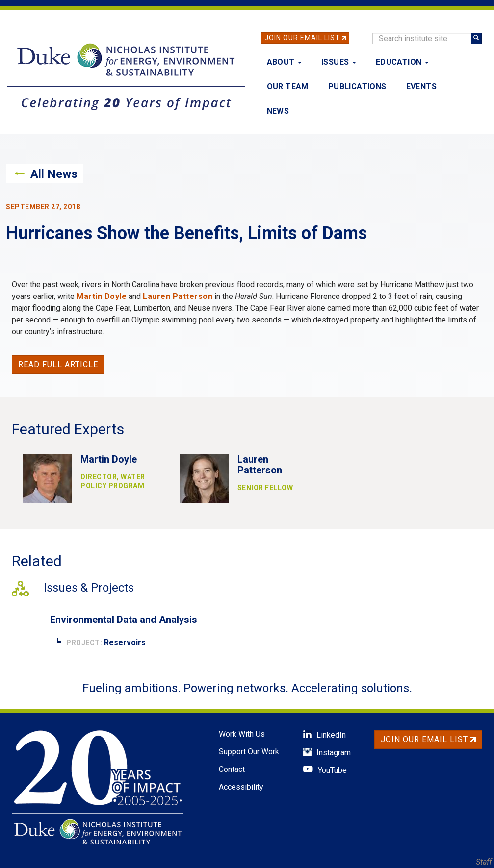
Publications (357, 87)
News (278, 111)
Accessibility (241, 787)
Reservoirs (125, 642)
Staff (484, 862)
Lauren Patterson (178, 296)
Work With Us (242, 734)
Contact (232, 769)
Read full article (58, 364)
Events (421, 87)
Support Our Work (249, 752)
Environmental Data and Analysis (124, 620)
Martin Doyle (102, 296)
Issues (339, 62)
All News (54, 174)
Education (402, 62)
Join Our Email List (302, 38)
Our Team (288, 87)
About (284, 62)
